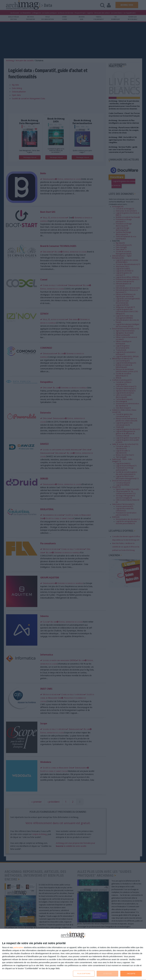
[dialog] (73, 954)
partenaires (18, 947)
